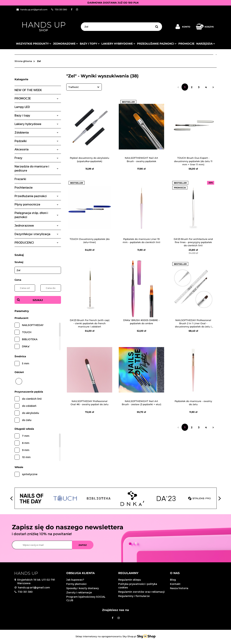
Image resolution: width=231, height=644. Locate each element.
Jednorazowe (37, 225)
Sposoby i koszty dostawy (83, 588)
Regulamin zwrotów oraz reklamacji (141, 592)
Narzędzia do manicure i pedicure (37, 168)
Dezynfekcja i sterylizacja (37, 234)
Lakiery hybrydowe (118, 44)
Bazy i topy (90, 44)
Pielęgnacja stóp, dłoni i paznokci (37, 215)
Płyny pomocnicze (37, 204)
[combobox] (84, 87)
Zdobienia (37, 132)
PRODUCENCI (37, 242)
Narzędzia (206, 44)
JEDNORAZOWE (66, 44)
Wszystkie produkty (34, 44)
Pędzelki (37, 141)
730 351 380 (25, 592)
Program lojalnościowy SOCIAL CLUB (86, 598)
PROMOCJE (186, 44)
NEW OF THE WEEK (28, 90)
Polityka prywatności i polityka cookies (138, 586)
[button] (90, 573)
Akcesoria (37, 149)
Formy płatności (76, 584)
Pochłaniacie (24, 187)
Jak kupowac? (75, 580)
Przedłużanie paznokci (157, 44)
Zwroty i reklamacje (79, 592)
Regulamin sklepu (130, 580)
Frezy (37, 158)
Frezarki (20, 179)
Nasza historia (179, 588)
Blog (173, 580)
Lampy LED (22, 107)
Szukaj (38, 300)
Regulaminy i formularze (134, 596)
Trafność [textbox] (73, 87)
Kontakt (175, 584)
